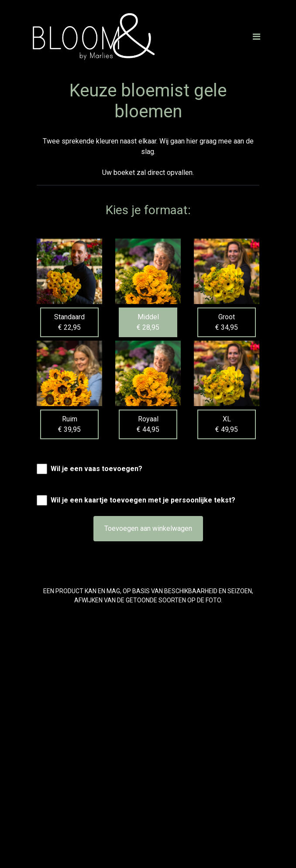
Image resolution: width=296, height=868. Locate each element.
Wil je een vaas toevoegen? (96, 469)
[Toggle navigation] (256, 37)
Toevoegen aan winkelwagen (148, 528)
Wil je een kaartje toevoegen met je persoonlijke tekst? (143, 500)
